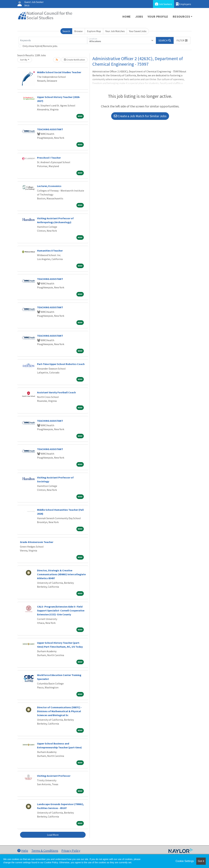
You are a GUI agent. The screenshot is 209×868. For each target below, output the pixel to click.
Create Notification (74, 60)
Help (23, 850)
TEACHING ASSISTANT (50, 129)
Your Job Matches (115, 31)
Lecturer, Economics (49, 186)
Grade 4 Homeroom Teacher (37, 542)
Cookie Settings (185, 861)
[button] (182, 40)
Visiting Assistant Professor (54, 776)
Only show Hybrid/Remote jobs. (40, 46)
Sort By (24, 60)
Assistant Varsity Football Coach (56, 392)
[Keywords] (53, 40)
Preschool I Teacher (49, 158)
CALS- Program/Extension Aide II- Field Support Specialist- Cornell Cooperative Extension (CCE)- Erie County (61, 610)
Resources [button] (181, 17)
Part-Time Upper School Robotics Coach (61, 364)
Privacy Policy (71, 850)
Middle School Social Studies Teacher (59, 72)
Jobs (139, 17)
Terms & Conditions (45, 850)
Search (66, 31)
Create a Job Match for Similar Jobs (140, 116)
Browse (78, 31)
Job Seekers (164, 4)
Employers (184, 4)
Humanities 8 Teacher (50, 251)
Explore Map (94, 31)
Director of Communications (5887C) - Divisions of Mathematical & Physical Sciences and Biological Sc (59, 711)
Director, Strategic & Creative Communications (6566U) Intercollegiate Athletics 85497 (61, 574)
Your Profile (158, 17)
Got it (201, 861)
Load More (53, 835)
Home (127, 17)
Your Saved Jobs (138, 31)
